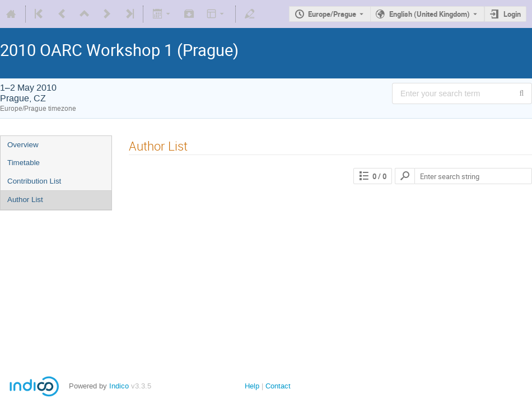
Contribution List (34, 181)
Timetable (24, 163)
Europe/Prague (332, 14)
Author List (25, 200)
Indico (119, 386)
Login (512, 14)
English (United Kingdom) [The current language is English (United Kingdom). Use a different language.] (430, 14)
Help (252, 386)
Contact (278, 386)
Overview (23, 145)
